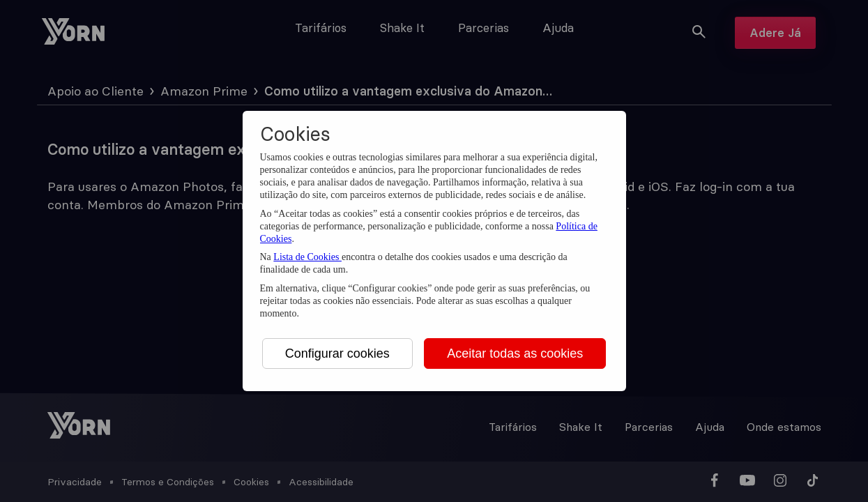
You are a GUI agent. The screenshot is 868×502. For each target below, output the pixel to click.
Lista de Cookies (307, 257)
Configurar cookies (337, 353)
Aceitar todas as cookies (515, 353)
